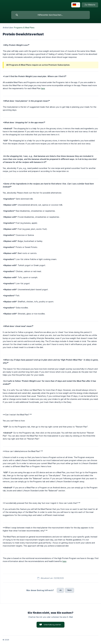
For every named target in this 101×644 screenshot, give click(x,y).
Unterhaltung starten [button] (52, 625)
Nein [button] (70, 590)
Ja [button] (60, 590)
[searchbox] (50, 15)
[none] (76, 5)
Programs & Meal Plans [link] (24, 28)
